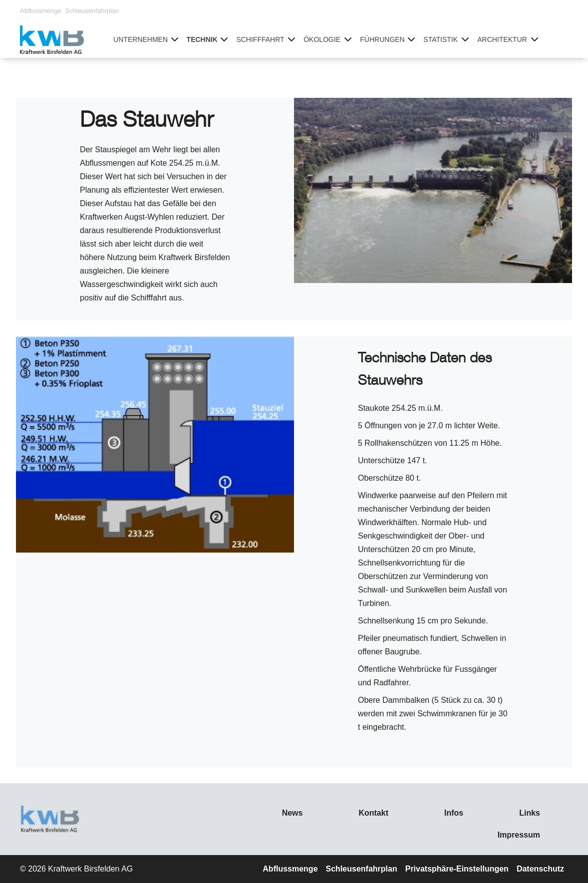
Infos (454, 813)
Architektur (502, 39)
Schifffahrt (260, 39)
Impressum (519, 835)
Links (530, 813)
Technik (202, 39)
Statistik (441, 39)
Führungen (382, 39)
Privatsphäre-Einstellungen (457, 869)
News (293, 813)
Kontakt (373, 813)
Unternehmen (141, 39)
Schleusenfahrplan (92, 11)
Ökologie (322, 39)
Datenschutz (540, 869)
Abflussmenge (40, 11)
